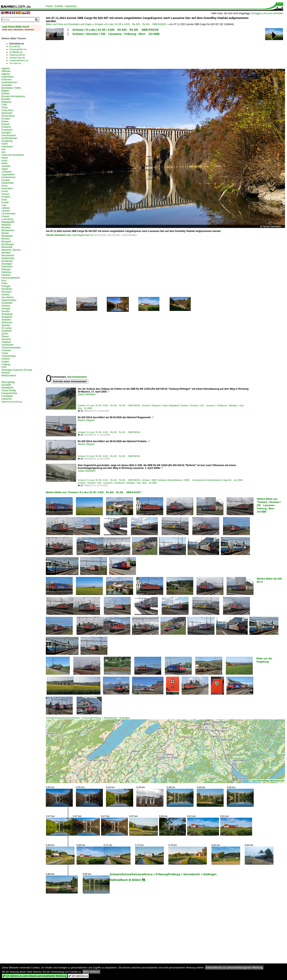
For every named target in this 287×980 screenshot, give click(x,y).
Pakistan (6, 269)
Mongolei (6, 242)
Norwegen (7, 264)
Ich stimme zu (78, 976)
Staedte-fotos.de (17, 58)
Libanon (6, 211)
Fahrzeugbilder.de (18, 49)
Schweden (7, 303)
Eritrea (5, 121)
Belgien (5, 91)
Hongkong (7, 141)
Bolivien (6, 94)
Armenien (6, 80)
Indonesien (7, 147)
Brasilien (6, 99)
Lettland (6, 208)
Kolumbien (7, 188)
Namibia (6, 253)
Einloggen (256, 13)
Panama (6, 275)
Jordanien (7, 172)
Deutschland (8, 116)
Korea (5, 191)
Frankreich (7, 130)
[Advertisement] (148, 52)
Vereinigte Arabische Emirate (17, 370)
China (4, 107)
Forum (49, 6)
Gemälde (6, 385)
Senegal (6, 309)
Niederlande (8, 258)
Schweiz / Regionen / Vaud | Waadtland (160, 405)
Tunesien (6, 350)
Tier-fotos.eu (15, 63)
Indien (5, 144)
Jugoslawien (8, 175)
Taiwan (5, 336)
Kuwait (5, 202)
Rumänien (7, 289)
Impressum (71, 6)
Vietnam (6, 373)
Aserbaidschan (9, 82)
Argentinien (7, 77)
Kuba (4, 200)
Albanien (6, 71)
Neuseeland (8, 255)
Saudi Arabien (9, 300)
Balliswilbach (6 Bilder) (125, 880)
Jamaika (6, 166)
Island (5, 158)
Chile (4, 105)
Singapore (7, 317)
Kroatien (6, 197)
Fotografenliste (9, 393)
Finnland (6, 127)
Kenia (4, 186)
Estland (5, 124)
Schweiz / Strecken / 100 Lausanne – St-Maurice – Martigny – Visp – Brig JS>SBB (117, 483)
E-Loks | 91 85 (114, 24)
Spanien (6, 325)
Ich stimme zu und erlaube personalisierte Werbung (35, 976)
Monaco (6, 239)
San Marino (7, 297)
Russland (6, 292)
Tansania (6, 339)
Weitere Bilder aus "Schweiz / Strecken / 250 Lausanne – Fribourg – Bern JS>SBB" (269, 505)
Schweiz (99, 24)
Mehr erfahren (91, 972)
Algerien (6, 74)
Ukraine (5, 359)
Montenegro (8, 244)
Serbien (5, 311)
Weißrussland (9, 376)
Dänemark (7, 113)
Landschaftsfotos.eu (19, 60)
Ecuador (6, 119)
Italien (5, 163)
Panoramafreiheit (10, 278)
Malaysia (6, 225)
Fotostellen (7, 396)
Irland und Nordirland (13, 155)
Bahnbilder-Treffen (11, 88)
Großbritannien (9, 138)
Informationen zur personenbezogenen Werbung (234, 968)
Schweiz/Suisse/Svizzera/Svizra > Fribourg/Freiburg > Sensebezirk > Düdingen (88, 718)
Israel (4, 161)
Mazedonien (8, 230)
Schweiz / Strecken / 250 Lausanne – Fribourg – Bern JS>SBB (116, 34)
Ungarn (5, 362)
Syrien (5, 334)
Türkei (5, 353)
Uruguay (6, 364)
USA (4, 367)
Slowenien (7, 322)
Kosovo (5, 194)
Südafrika (6, 331)
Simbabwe (7, 314)
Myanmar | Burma (11, 250)
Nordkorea (7, 261)
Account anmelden (273, 13)
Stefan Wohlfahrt (87, 394)
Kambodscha (8, 177)
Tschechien (7, 345)
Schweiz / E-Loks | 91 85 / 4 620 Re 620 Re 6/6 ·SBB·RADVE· (116, 30)
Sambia (5, 295)
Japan (5, 169)
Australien (7, 85)
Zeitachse (7, 399)
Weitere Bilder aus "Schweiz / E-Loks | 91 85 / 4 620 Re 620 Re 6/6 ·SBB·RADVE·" (94, 492)
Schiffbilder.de (16, 52)
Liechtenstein (8, 214)
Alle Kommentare (77, 377)
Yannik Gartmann (56, 235)
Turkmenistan (9, 356)
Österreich (7, 267)
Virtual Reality (9, 390)
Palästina (6, 272)
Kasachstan (8, 183)
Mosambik (7, 247)
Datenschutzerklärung (12, 402)
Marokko (6, 228)
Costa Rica (7, 110)
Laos (4, 205)
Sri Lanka (6, 328)
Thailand (6, 342)
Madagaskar (8, 222)
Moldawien (7, 236)
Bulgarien (6, 102)
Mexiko (5, 233)
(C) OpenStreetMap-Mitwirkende (266, 781)
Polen (4, 283)
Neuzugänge (8, 382)
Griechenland (8, 135)
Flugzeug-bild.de (17, 55)
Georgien (6, 133)
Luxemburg (7, 219)
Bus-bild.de (15, 46)
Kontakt (59, 6)
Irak (3, 149)
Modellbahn (8, 388)
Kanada (5, 180)
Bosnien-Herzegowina (13, 96)
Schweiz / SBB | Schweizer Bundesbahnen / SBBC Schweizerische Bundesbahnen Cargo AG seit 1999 (192, 480)
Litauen (5, 216)
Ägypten (6, 68)
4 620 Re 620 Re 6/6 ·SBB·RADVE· (146, 24)
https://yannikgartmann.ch (80, 235)
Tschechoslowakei (11, 348)
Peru (4, 281)
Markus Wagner (86, 420)
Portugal (6, 286)
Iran (3, 152)
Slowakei (6, 320)
